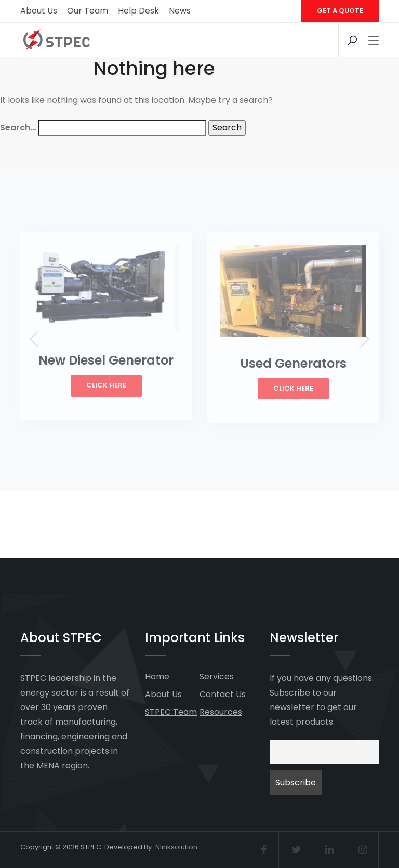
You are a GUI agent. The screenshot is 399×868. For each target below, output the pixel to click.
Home (157, 677)
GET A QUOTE (340, 11)
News (180, 11)
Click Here (106, 385)
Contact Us (223, 694)
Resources (221, 712)
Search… (18, 128)
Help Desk (138, 11)
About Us (39, 11)
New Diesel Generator (106, 360)
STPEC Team (171, 712)
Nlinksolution (176, 847)
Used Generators (293, 363)
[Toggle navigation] (374, 41)
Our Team (88, 11)
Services (217, 677)
